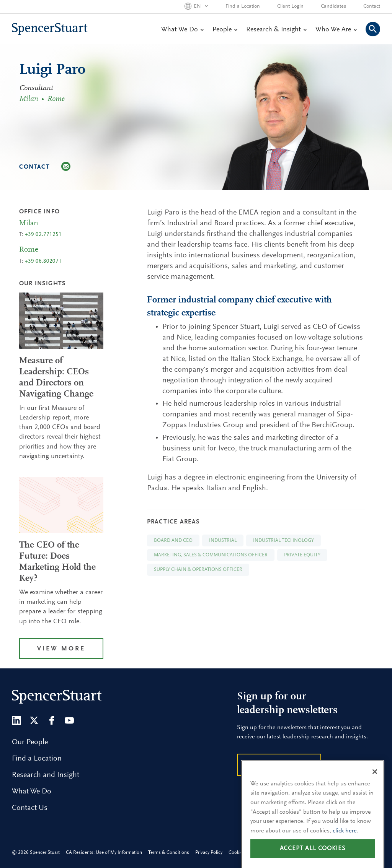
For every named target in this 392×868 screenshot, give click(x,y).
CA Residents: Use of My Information (104, 853)
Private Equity (302, 555)
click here (345, 839)
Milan (30, 99)
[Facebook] (52, 720)
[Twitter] (34, 720)
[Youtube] (69, 720)
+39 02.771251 (43, 235)
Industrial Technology (283, 540)
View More (61, 649)
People (225, 30)
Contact (372, 7)
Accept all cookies (313, 857)
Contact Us (30, 808)
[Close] (375, 779)
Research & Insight (276, 30)
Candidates (333, 7)
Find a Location (243, 7)
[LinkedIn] (16, 720)
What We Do (182, 30)
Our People (30, 742)
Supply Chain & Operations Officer (198, 570)
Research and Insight (46, 775)
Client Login (290, 7)
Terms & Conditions (169, 853)
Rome (56, 99)
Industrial (223, 540)
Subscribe (279, 766)
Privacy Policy (209, 853)
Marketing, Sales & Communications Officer (211, 555)
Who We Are (336, 30)
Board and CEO (173, 540)
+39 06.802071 (43, 261)
